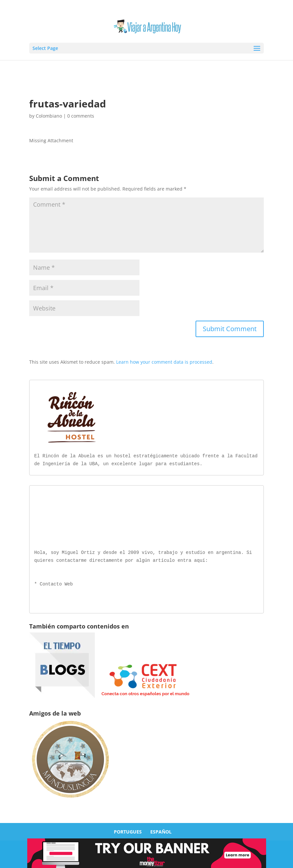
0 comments (81, 116)
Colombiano (49, 116)
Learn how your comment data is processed (164, 362)
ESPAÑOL (161, 830)
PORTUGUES (128, 830)
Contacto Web (56, 583)
